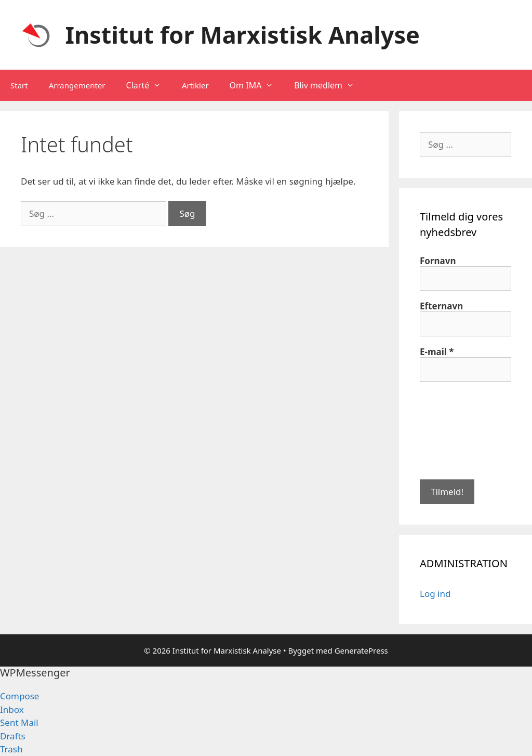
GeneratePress (361, 650)
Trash (11, 749)
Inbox (12, 709)
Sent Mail (19, 722)
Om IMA (257, 85)
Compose (19, 696)
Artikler (195, 85)
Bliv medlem (329, 85)
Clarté (149, 85)
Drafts (13, 736)
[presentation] (462, 429)
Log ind (435, 594)
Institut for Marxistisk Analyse (243, 35)
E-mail (437, 352)
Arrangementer (77, 85)
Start (19, 85)
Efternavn (441, 306)
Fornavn (438, 261)
